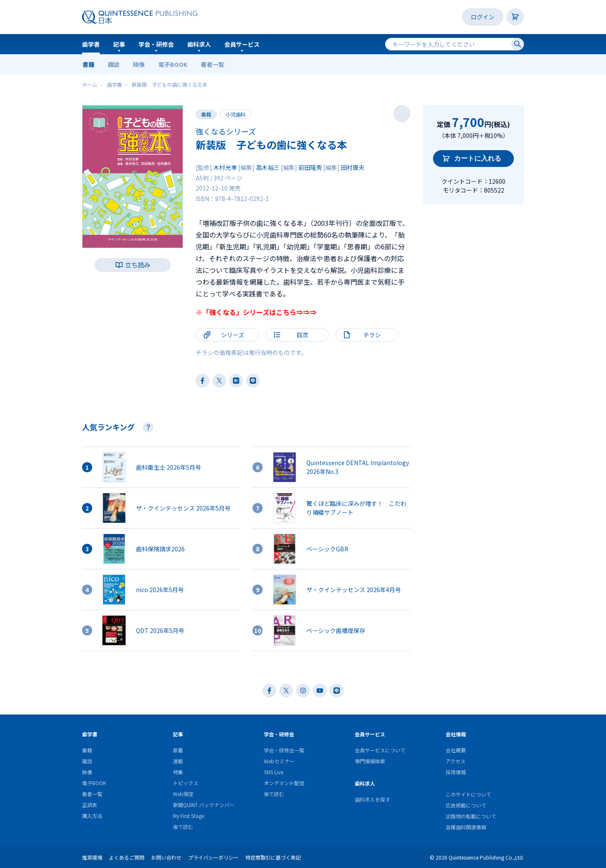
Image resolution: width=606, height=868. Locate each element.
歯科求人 (199, 44)
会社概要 (456, 750)
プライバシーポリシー (213, 857)
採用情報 (456, 772)
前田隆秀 (310, 167)
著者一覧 (213, 64)
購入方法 (92, 816)
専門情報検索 (370, 761)
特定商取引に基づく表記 (273, 857)
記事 (119, 44)
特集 (178, 772)
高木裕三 (268, 167)
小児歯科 (236, 114)
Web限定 (183, 794)
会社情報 (456, 734)
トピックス (186, 783)
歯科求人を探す (372, 799)
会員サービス (242, 44)
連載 (178, 761)
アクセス (456, 761)
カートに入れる (478, 158)
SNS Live (274, 772)
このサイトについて (468, 794)
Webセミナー (279, 761)
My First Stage (189, 816)
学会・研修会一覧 (284, 750)
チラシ (372, 335)
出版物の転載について (471, 816)
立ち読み (138, 265)
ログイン (483, 17)
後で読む (183, 827)
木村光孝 (225, 167)
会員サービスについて (380, 750)
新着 (178, 750)
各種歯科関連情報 (466, 827)
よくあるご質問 (127, 857)
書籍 (88, 64)
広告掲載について (466, 805)
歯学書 (91, 44)
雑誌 (114, 64)
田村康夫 (353, 167)
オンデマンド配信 (284, 783)
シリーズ (233, 335)
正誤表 (90, 805)
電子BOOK (173, 64)
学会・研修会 (156, 44)
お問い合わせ (166, 857)
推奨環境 (92, 857)
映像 (139, 64)
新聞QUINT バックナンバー (204, 805)
